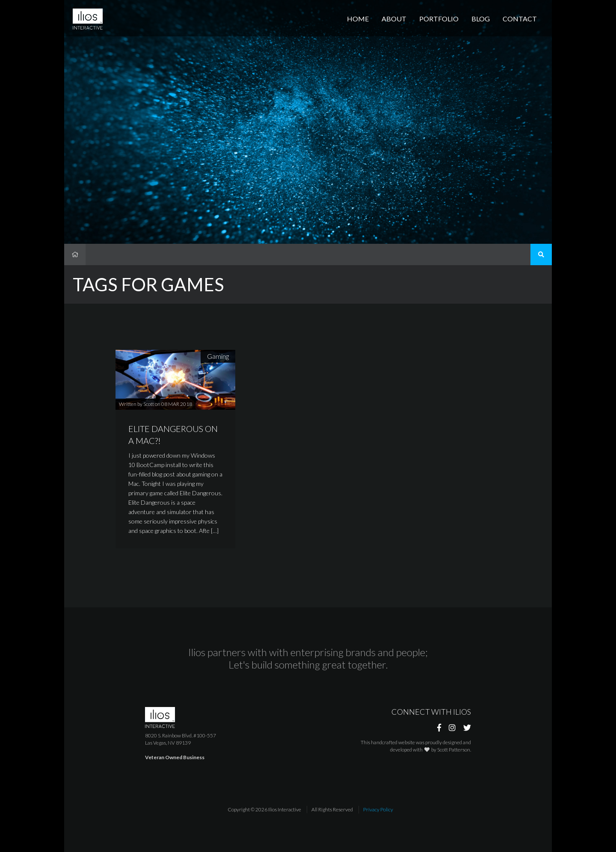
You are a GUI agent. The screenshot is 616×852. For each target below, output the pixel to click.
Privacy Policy (378, 809)
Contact (520, 19)
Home (358, 19)
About (394, 19)
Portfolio (439, 19)
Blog (481, 19)
